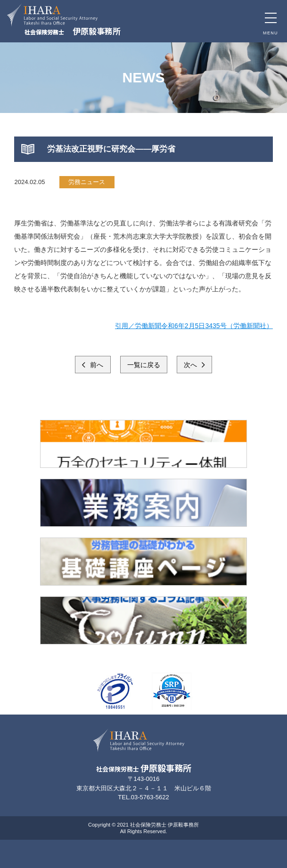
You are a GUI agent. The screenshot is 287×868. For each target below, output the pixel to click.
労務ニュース (87, 182)
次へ (191, 365)
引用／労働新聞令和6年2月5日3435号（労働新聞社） (194, 326)
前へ (96, 365)
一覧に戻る (144, 365)
